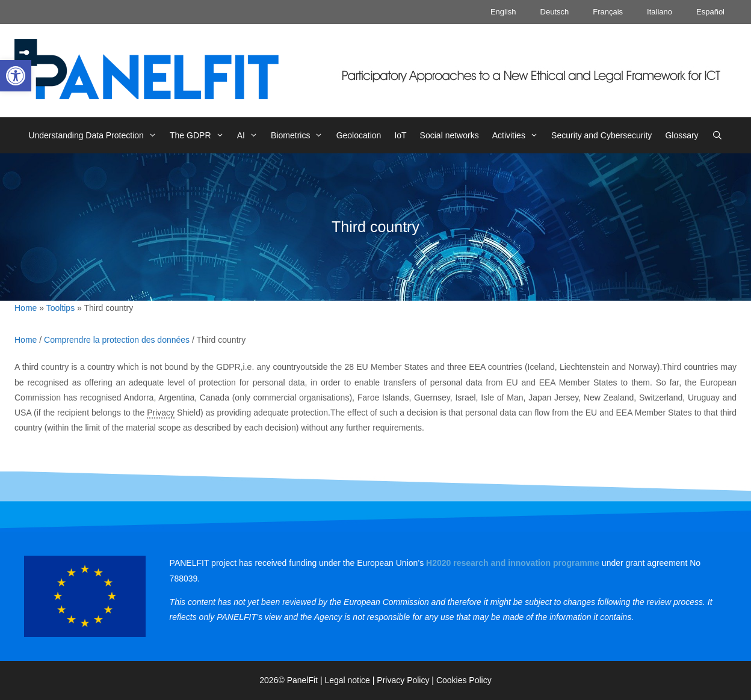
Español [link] (710, 12)
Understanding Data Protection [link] (96, 135)
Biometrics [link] (300, 135)
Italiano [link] (660, 12)
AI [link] (251, 135)
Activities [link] (518, 135)
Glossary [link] (681, 135)
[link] (16, 76)
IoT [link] (400, 135)
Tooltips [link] (60, 308)
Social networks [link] (450, 135)
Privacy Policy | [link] (406, 680)
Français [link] (608, 12)
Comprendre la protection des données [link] (117, 340)
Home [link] (26, 308)
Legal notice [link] (347, 680)
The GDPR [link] (200, 135)
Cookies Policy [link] (464, 680)
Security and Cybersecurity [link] (601, 135)
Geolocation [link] (359, 135)
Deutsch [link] (555, 12)
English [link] (503, 12)
